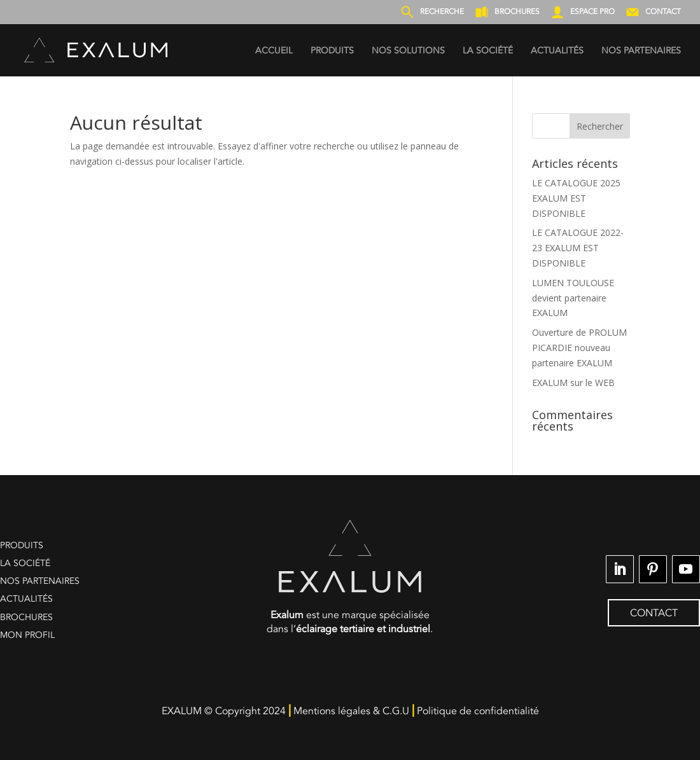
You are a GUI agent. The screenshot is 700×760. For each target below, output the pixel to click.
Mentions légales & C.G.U (351, 711)
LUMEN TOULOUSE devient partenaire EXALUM (573, 298)
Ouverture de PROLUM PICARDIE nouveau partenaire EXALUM (579, 348)
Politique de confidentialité (478, 711)
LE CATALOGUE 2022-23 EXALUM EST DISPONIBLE (578, 248)
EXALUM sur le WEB (573, 383)
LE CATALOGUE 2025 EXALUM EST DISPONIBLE (576, 198)
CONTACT (654, 613)
